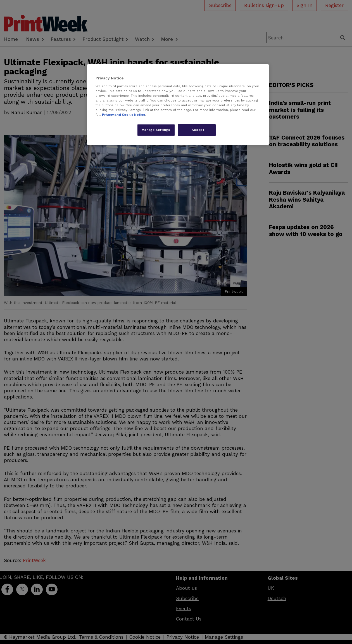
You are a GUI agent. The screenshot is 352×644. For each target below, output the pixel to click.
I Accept (197, 130)
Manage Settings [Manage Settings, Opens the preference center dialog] (156, 130)
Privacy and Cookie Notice (123, 115)
